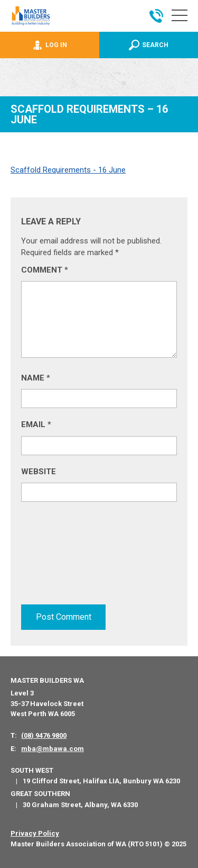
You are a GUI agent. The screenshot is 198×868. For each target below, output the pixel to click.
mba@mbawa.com (53, 749)
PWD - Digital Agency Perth (49, 862)
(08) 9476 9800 (44, 735)
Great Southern (40, 794)
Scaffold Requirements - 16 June (68, 170)
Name (36, 378)
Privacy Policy (35, 833)
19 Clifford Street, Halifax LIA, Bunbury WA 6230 (101, 781)
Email (36, 424)
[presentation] (64, 556)
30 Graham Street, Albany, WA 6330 (80, 805)
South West (32, 770)
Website (39, 472)
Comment (45, 270)
